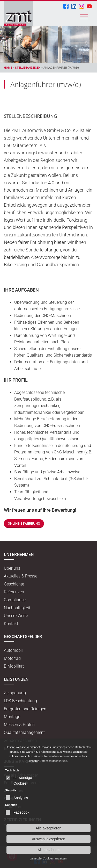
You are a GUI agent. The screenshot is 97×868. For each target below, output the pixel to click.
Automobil (13, 650)
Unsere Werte (16, 616)
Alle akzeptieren (49, 828)
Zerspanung (15, 693)
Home (8, 68)
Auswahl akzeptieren (48, 839)
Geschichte (14, 584)
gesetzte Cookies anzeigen (48, 858)
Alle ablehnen (48, 850)
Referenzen (14, 592)
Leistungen (16, 679)
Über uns (12, 568)
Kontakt (11, 624)
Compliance (15, 600)
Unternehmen (19, 555)
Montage (12, 717)
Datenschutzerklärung (53, 761)
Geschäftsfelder (23, 637)
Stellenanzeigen (28, 68)
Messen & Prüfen (19, 725)
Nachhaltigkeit (17, 608)
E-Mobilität (14, 666)
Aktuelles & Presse (21, 576)
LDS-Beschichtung (20, 701)
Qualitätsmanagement (24, 732)
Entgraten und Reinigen (25, 709)
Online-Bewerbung (24, 523)
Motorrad (12, 658)
